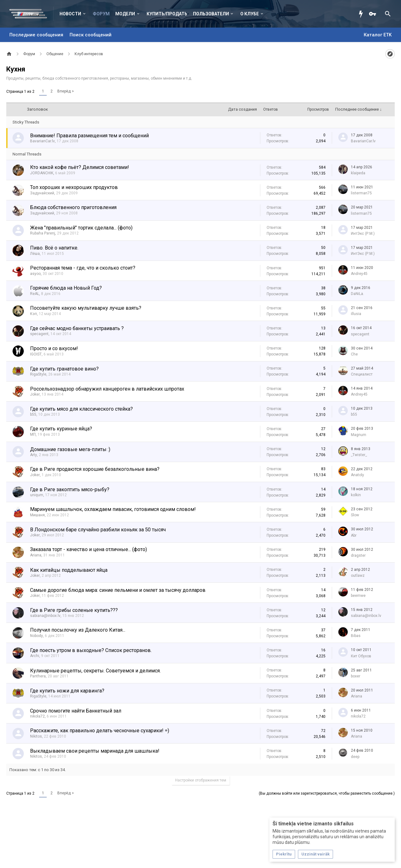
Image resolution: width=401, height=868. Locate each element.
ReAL (35, 294)
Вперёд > (66, 91)
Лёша (35, 254)
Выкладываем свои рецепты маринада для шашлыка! (95, 751)
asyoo (35, 274)
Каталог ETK (378, 35)
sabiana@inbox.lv (45, 616)
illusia (356, 314)
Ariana (36, 555)
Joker (35, 394)
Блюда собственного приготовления (73, 207)
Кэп (34, 314)
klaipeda (358, 173)
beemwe (358, 596)
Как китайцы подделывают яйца (69, 570)
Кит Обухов (361, 656)
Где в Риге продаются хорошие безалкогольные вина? (95, 469)
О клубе (250, 14)
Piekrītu (284, 854)
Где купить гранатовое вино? (64, 369)
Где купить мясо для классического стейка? (81, 409)
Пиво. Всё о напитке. (54, 248)
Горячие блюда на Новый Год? (66, 288)
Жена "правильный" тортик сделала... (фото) (81, 228)
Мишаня (37, 515)
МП (33, 434)
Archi (35, 656)
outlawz (358, 576)
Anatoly (357, 475)
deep (355, 757)
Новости (70, 14)
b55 (33, 414)
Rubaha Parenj (43, 233)
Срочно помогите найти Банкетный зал (76, 711)
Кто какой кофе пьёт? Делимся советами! (80, 167)
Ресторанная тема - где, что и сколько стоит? (83, 268)
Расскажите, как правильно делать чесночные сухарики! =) (100, 731)
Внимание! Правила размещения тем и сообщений (89, 136)
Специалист (362, 374)
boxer (356, 676)
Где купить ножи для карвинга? (67, 691)
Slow (355, 515)
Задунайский (42, 193)
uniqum (37, 495)
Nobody (36, 636)
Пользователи (211, 14)
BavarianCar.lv (42, 141)
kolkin (356, 495)
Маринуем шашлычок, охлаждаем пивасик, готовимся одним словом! (113, 509)
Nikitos (36, 736)
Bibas (356, 636)
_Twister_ (359, 455)
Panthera (38, 676)
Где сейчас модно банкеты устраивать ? (77, 328)
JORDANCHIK (42, 173)
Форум (101, 14)
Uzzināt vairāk (315, 854)
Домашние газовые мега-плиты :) (70, 449)
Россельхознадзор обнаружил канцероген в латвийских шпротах (107, 389)
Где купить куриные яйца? (61, 429)
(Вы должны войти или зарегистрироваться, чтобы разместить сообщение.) (327, 793)
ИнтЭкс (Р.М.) (363, 234)
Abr (354, 535)
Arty (34, 455)
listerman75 (361, 193)
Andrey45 (359, 274)
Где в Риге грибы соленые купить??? (74, 610)
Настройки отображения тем (201, 780)
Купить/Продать (167, 14)
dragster (358, 555)
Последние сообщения (36, 35)
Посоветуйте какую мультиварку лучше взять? (86, 308)
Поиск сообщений (91, 35)
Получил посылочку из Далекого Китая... (78, 630)
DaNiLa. (357, 294)
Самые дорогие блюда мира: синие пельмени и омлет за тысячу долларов (118, 590)
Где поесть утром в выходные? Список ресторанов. (91, 650)
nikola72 (37, 716)
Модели (125, 14)
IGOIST (36, 354)
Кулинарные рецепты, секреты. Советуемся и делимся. (95, 671)
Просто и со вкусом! (54, 348)
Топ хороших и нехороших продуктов (74, 187)
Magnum (359, 435)
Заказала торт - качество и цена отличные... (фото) (89, 549)
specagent (39, 334)
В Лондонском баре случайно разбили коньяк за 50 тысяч (98, 530)
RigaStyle (38, 374)
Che (354, 354)
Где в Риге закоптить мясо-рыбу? (70, 489)
